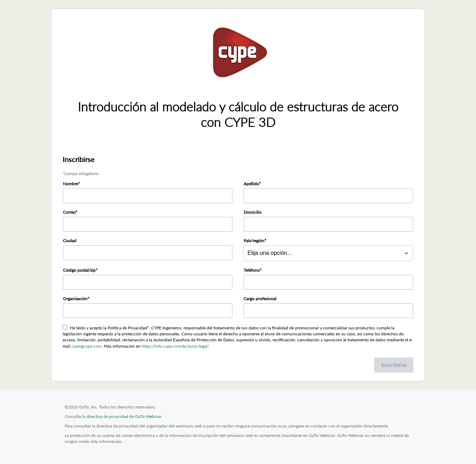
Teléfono (252, 270)
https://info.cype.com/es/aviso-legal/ (175, 346)
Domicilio (253, 212)
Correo (69, 212)
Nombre (70, 184)
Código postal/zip (79, 270)
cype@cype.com (86, 346)
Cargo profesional (260, 299)
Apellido (251, 184)
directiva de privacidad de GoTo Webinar (124, 416)
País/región (254, 241)
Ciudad (70, 241)
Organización (75, 299)
